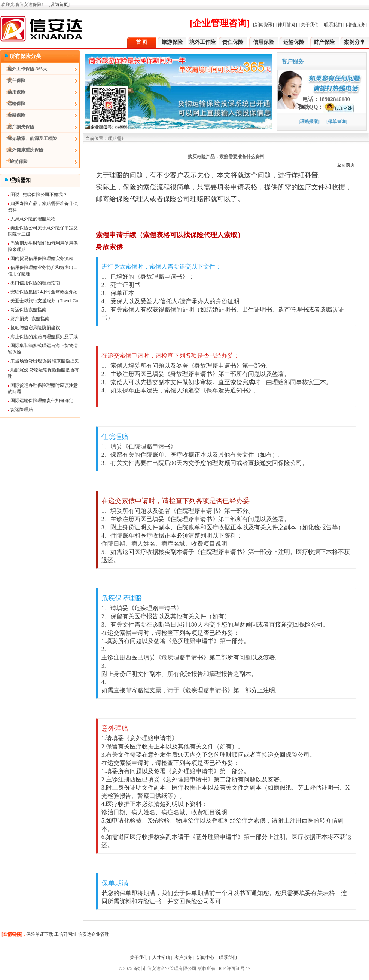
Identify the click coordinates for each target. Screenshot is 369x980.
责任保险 (233, 42)
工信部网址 (65, 934)
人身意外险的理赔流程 (32, 219)
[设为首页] (59, 4)
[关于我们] (310, 25)
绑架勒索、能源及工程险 (29, 138)
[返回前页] (346, 165)
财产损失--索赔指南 (29, 319)
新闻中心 (205, 958)
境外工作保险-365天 (24, 69)
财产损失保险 (18, 127)
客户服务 (183, 958)
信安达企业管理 (94, 934)
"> (248, 968)
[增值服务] (356, 25)
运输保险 (294, 42)
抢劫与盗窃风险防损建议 (34, 328)
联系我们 (228, 958)
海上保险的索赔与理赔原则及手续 (43, 337)
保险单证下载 (40, 934)
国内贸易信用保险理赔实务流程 (41, 258)
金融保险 (13, 115)
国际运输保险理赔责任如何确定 (41, 401)
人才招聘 (161, 958)
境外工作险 (202, 42)
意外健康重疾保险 (22, 150)
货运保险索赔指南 (27, 310)
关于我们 (139, 958)
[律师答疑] (287, 25)
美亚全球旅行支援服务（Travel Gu (43, 301)
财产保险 (324, 42)
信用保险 (263, 42)
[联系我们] (333, 25)
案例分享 (354, 42)
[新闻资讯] (263, 25)
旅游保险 (172, 42)
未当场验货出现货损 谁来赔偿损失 (43, 361)
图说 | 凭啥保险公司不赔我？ (38, 195)
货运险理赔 (20, 410)
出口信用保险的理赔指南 (34, 283)
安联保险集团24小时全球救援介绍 (43, 292)
